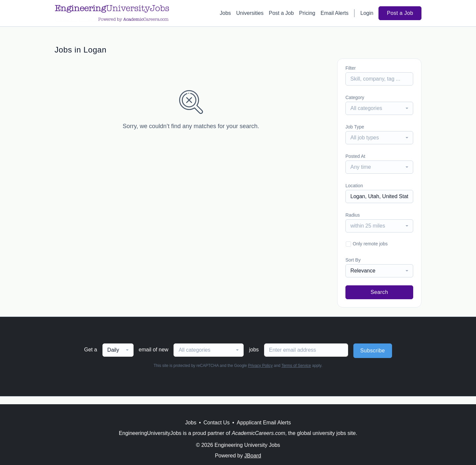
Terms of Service (296, 366)
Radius (353, 215)
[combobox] (379, 108)
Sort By (353, 260)
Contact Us (217, 423)
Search (379, 292)
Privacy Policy (260, 366)
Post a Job (281, 13)
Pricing (307, 13)
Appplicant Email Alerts (264, 423)
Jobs (225, 13)
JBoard (253, 456)
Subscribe (373, 351)
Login (367, 13)
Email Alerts (335, 13)
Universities (250, 13)
